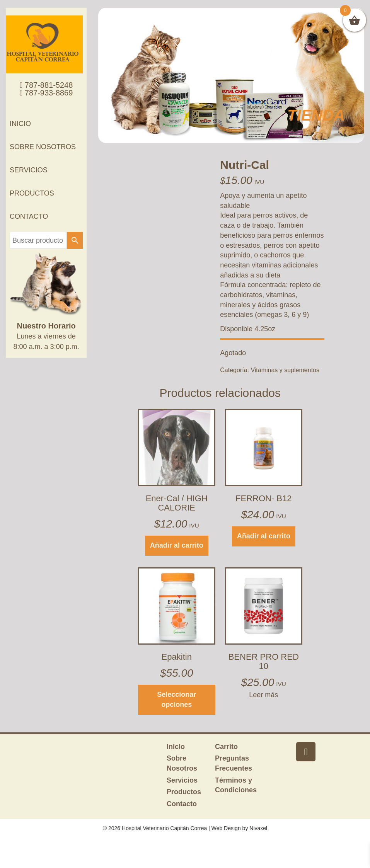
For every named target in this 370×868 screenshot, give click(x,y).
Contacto (29, 216)
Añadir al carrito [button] (177, 545)
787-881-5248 (46, 85)
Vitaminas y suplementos (285, 370)
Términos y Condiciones (236, 785)
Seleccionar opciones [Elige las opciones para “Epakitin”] (176, 700)
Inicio (20, 124)
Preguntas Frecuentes (234, 763)
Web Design (226, 828)
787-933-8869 (46, 93)
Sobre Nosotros (43, 147)
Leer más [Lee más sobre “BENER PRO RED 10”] (263, 695)
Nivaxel (258, 828)
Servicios (29, 170)
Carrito (226, 747)
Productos (32, 193)
